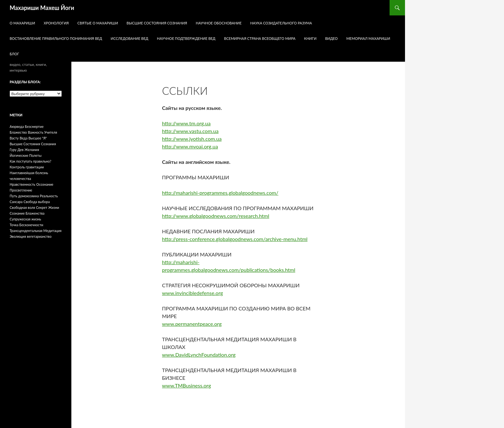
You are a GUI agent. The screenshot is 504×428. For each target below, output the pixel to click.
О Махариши (22, 23)
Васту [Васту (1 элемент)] (14, 138)
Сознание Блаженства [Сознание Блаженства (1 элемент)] (27, 213)
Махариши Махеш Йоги (42, 8)
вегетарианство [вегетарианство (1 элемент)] (39, 236)
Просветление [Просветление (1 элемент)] (21, 190)
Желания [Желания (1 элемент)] (32, 150)
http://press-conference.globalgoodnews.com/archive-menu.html (235, 239)
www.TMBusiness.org (186, 385)
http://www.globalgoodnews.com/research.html (216, 216)
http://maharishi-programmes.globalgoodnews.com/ (220, 193)
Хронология (56, 23)
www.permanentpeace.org (192, 324)
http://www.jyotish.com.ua (192, 139)
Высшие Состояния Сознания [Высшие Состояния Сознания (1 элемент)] (33, 144)
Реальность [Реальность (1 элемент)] (49, 196)
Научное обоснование (219, 23)
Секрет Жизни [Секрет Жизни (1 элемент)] (48, 207)
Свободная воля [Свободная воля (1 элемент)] (22, 207)
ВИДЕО (331, 38)
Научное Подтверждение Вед (186, 38)
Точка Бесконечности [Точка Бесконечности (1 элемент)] (26, 225)
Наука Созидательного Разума (281, 23)
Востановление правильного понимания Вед (56, 38)
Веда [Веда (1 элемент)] (23, 138)
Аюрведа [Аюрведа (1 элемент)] (17, 126)
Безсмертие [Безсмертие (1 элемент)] (34, 126)
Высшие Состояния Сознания (157, 23)
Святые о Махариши (98, 23)
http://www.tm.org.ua (186, 123)
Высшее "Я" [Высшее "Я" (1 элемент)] (38, 138)
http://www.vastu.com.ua (190, 131)
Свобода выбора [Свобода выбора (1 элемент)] (37, 202)
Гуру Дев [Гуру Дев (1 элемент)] (17, 150)
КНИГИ (310, 38)
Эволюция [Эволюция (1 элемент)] (18, 236)
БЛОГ (14, 54)
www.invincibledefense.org (193, 293)
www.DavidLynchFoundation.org (199, 355)
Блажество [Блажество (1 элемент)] (18, 132)
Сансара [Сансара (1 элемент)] (16, 202)
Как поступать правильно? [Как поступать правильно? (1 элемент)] (31, 161)
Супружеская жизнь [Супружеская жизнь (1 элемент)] (25, 219)
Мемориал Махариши (368, 38)
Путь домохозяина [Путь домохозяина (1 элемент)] (24, 196)
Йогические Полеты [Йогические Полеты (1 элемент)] (26, 155)
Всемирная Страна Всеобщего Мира (260, 38)
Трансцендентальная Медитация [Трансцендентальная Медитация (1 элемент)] (36, 231)
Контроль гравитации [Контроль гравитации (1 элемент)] (27, 167)
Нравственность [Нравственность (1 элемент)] (22, 184)
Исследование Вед (129, 38)
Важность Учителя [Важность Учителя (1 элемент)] (43, 132)
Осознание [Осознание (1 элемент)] (45, 184)
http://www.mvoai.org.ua (190, 146)
